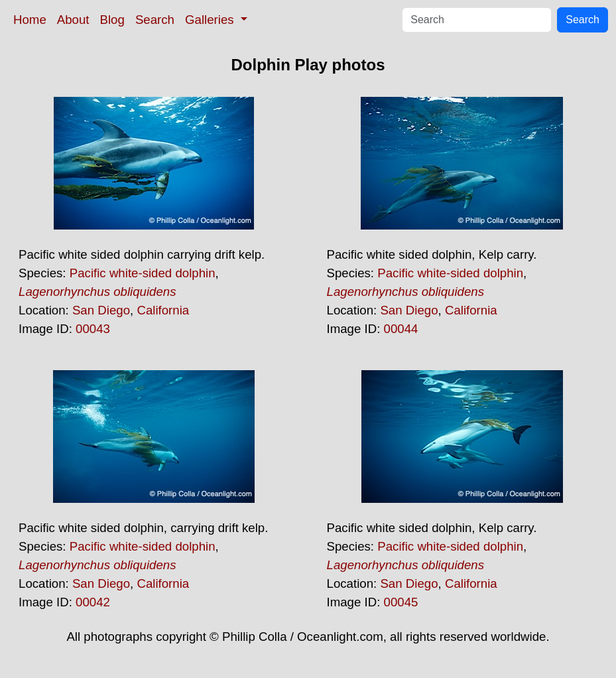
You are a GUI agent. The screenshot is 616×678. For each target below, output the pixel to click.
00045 (401, 602)
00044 (401, 329)
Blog (112, 20)
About (73, 20)
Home (30, 20)
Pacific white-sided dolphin (143, 273)
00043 (93, 329)
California (163, 310)
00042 (93, 602)
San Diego (101, 310)
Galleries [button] (211, 20)
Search (155, 20)
